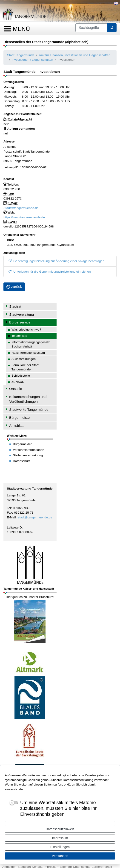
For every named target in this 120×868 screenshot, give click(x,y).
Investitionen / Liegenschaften (32, 60)
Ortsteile (16, 389)
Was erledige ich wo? (26, 330)
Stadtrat (15, 306)
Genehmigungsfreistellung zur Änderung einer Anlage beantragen (56, 261)
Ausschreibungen (24, 359)
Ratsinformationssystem (28, 353)
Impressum (60, 838)
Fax (10, 513)
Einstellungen (60, 847)
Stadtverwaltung (21, 314)
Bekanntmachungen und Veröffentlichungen (28, 399)
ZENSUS (18, 382)
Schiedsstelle (21, 376)
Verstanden (60, 856)
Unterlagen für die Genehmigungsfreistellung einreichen (50, 272)
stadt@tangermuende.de (35, 517)
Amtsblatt (16, 426)
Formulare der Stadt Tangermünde (25, 367)
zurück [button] (14, 287)
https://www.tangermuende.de (24, 217)
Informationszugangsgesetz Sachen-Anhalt (31, 344)
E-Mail (11, 517)
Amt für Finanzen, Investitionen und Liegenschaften (74, 55)
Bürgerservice (92, 21)
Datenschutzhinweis (60, 829)
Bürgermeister (20, 418)
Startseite (49, 21)
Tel (9, 508)
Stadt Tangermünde (21, 55)
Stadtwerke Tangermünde (29, 409)
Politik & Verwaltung (69, 21)
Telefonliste (110, 21)
